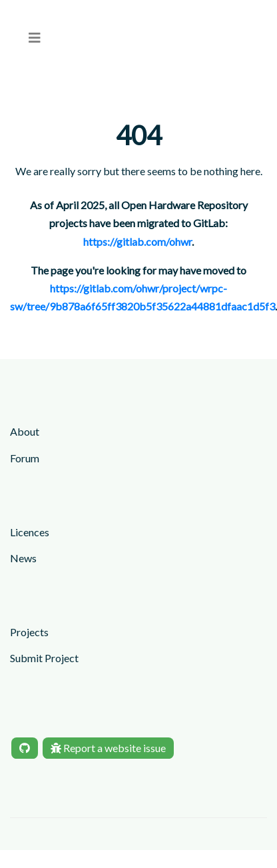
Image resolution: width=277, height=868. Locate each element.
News (23, 558)
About (25, 431)
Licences (30, 532)
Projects (29, 632)
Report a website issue (108, 748)
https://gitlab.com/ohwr (138, 241)
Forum (25, 458)
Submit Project (44, 658)
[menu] (35, 38)
